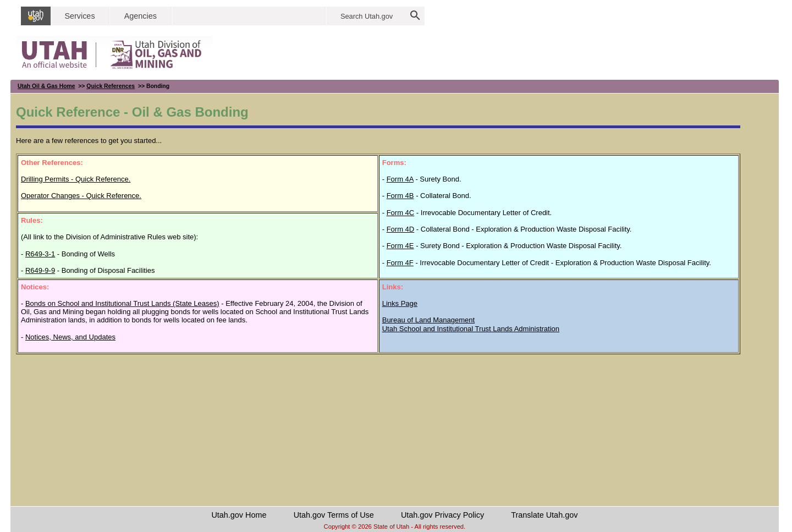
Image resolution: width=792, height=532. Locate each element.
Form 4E (400, 246)
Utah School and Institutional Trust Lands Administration (471, 329)
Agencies (141, 16)
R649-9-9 (40, 270)
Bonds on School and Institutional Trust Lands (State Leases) (122, 303)
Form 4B (400, 196)
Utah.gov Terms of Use (334, 515)
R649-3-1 (40, 254)
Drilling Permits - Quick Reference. (76, 179)
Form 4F (400, 263)
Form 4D (401, 229)
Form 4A (400, 179)
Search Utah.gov (367, 16)
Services (79, 16)
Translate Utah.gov (544, 515)
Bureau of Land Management (428, 320)
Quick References (111, 86)
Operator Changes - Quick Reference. (81, 196)
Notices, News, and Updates (70, 337)
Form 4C (401, 213)
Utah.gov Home (239, 515)
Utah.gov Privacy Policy (442, 515)
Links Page (400, 303)
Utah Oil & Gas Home (46, 86)
